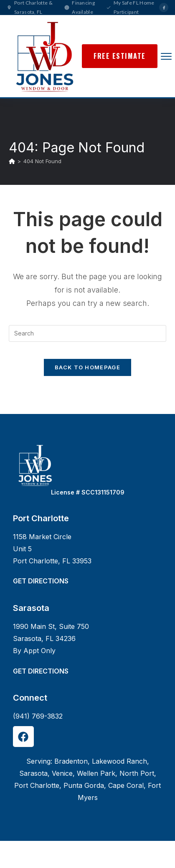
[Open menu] (166, 56)
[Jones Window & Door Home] (44, 56)
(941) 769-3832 (38, 716)
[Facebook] (164, 8)
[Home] (12, 161)
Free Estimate (120, 56)
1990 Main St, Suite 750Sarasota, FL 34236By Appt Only (51, 638)
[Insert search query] (87, 333)
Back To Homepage (87, 367)
